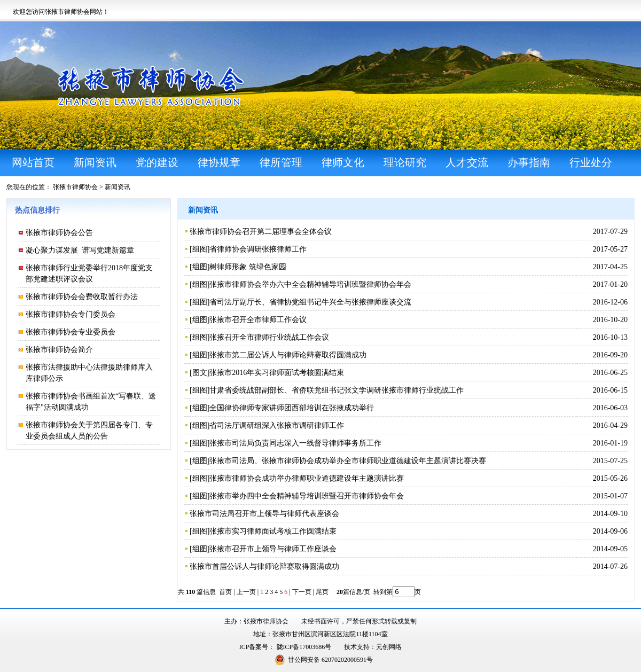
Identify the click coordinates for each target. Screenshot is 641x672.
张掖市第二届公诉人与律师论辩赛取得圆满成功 (288, 355)
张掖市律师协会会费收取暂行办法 (82, 297)
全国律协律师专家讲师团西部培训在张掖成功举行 (292, 408)
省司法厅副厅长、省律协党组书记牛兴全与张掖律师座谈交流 (310, 302)
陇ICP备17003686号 (304, 647)
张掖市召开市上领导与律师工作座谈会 (273, 549)
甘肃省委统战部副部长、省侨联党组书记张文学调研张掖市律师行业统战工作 (337, 390)
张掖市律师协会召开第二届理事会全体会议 (261, 232)
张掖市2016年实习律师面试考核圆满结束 (277, 373)
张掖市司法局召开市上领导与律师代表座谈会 (264, 514)
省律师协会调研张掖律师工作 (258, 249)
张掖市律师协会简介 (59, 350)
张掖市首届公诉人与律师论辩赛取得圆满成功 (264, 566)
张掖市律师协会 (75, 187)
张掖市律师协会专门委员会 (71, 314)
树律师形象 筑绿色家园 (248, 267)
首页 (225, 592)
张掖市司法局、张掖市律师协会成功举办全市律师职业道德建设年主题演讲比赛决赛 (348, 461)
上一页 (246, 592)
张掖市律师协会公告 (59, 233)
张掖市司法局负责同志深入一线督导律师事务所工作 (295, 443)
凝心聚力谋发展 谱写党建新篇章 (80, 250)
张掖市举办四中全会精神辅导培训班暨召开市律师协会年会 (307, 496)
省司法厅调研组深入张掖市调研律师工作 (277, 425)
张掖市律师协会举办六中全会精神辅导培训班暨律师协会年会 (310, 284)
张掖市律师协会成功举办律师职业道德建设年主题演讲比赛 (307, 478)
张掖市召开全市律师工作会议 (258, 320)
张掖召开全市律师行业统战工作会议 (269, 337)
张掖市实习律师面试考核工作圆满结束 (273, 531)
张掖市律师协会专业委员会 (71, 332)
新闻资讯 (118, 187)
